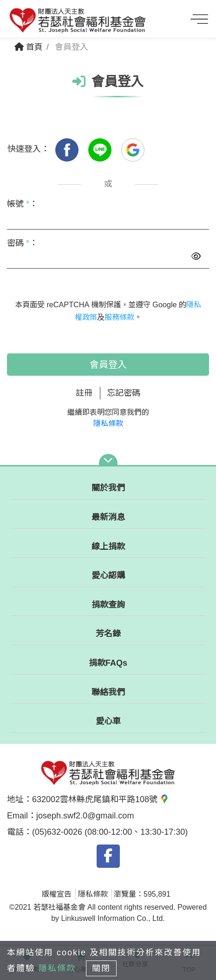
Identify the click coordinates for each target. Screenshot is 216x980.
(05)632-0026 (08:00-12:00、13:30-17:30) (110, 832)
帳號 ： (22, 204)
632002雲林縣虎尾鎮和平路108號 (101, 799)
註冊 (84, 393)
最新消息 (108, 517)
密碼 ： (22, 243)
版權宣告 (57, 894)
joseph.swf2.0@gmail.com (85, 816)
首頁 (29, 47)
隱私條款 (108, 423)
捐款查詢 (108, 605)
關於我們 (108, 488)
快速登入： (28, 149)
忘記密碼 (124, 393)
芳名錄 (108, 634)
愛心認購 (108, 575)
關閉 (101, 968)
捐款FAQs (108, 663)
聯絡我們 (108, 692)
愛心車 (108, 721)
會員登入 (108, 365)
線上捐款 (108, 547)
